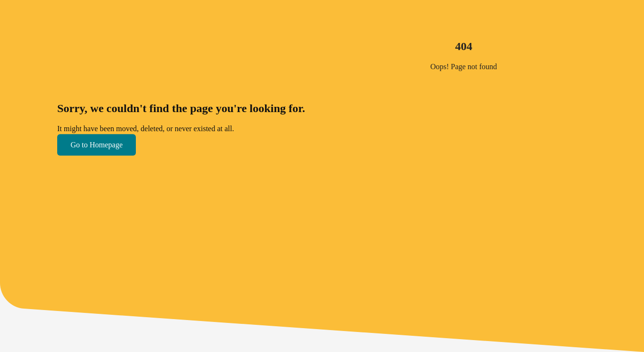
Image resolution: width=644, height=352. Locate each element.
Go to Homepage (97, 145)
